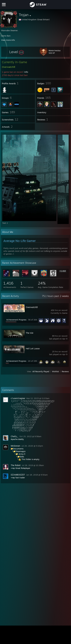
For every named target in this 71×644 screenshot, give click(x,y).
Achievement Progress (16, 320)
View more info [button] (8, 40)
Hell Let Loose (33, 348)
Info (26, 72)
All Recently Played (41, 371)
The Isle (30, 333)
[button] (16, 52)
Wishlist (55, 371)
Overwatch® (32, 307)
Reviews (65, 371)
